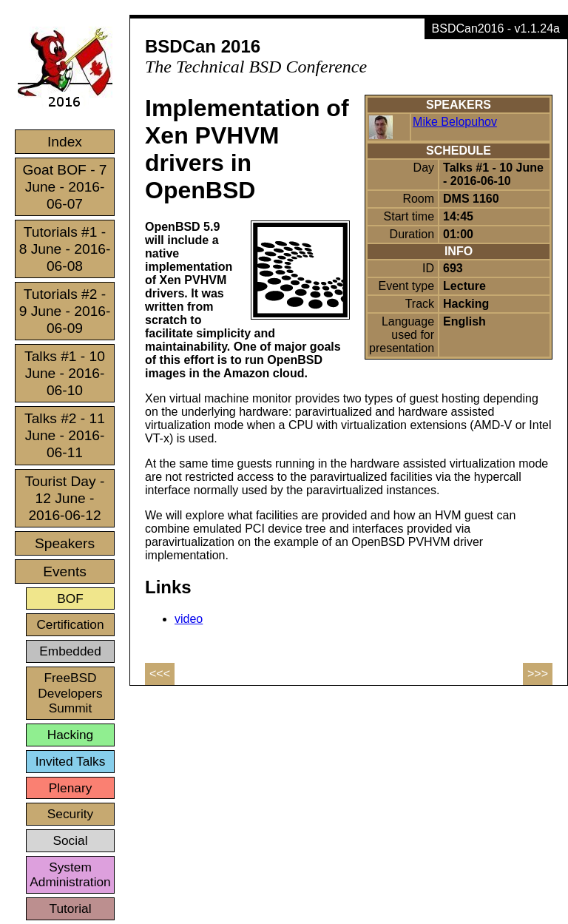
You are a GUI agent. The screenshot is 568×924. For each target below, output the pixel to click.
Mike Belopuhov (455, 122)
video (189, 619)
